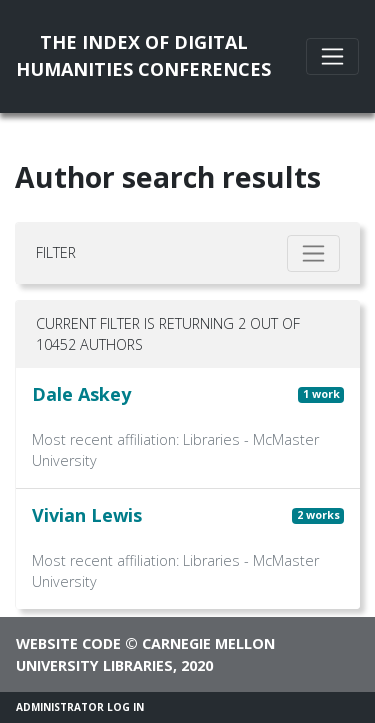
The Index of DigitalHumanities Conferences (143, 55)
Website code (68, 643)
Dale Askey (81, 394)
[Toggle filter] (313, 253)
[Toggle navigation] (332, 56)
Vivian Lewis (87, 515)
